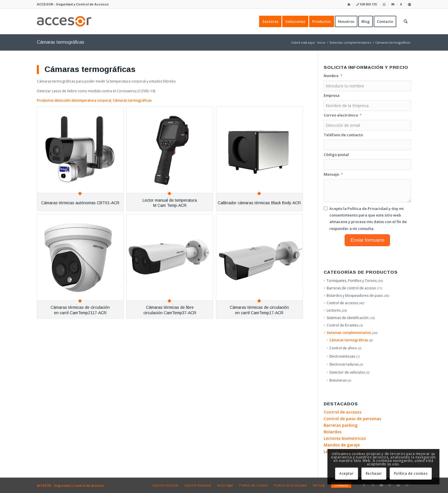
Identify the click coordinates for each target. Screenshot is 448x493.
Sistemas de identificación (348, 318)
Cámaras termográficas (349, 340)
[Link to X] (373, 485)
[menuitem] (349, 4)
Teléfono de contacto (343, 135)
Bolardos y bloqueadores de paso (355, 295)
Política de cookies (411, 473)
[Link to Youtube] (381, 485)
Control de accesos (342, 303)
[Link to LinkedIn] (398, 485)
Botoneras (338, 380)
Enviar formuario (367, 240)
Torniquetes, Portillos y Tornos (352, 281)
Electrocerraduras (344, 364)
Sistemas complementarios (349, 333)
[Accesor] (64, 21)
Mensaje (331, 174)
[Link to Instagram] (407, 485)
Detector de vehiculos (347, 372)
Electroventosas (342, 356)
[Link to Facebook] (364, 485)
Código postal (336, 155)
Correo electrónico (341, 115)
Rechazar (374, 473)
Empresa (332, 95)
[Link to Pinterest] (390, 485)
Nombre (331, 76)
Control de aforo (343, 348)
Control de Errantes (342, 325)
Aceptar (346, 473)
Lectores (334, 310)
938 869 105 (367, 4)
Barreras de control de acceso (351, 288)
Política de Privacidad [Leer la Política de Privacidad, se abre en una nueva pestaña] (368, 209)
